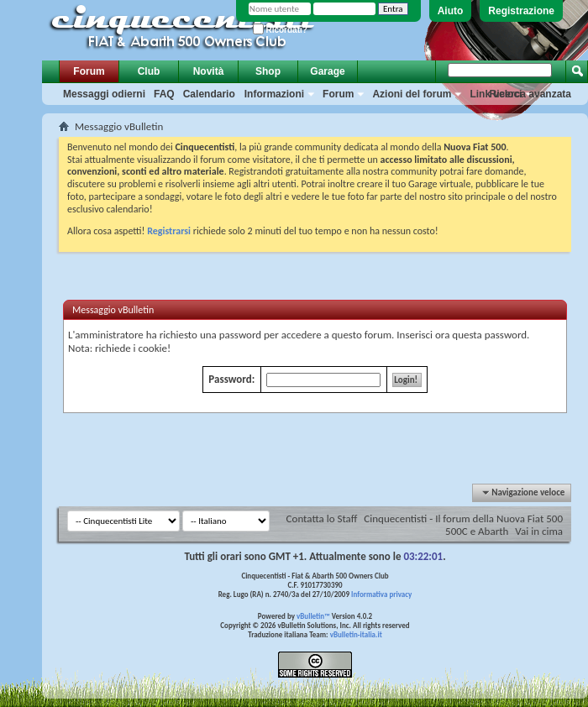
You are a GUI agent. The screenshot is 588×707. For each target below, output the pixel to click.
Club (149, 71)
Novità (209, 71)
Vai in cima (539, 531)
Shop (268, 71)
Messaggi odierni (104, 94)
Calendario (209, 94)
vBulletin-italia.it (356, 634)
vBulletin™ (313, 616)
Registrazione (521, 11)
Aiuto (451, 11)
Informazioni (274, 94)
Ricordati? (280, 30)
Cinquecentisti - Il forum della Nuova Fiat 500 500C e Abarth (463, 525)
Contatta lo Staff (322, 518)
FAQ (164, 94)
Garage (327, 71)
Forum (89, 71)
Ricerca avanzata (530, 94)
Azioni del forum (412, 94)
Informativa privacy (381, 594)
